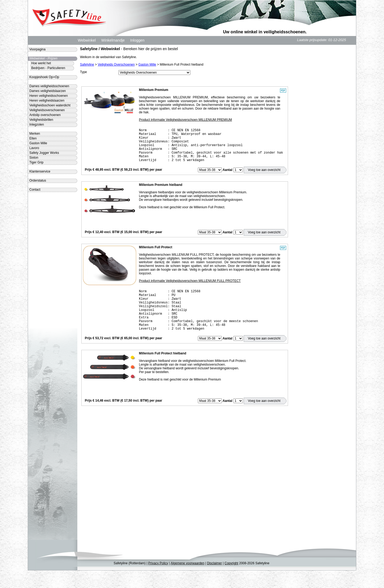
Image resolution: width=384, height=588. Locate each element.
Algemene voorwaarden (188, 581)
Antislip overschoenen (45, 115)
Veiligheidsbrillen (41, 120)
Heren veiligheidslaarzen (47, 101)
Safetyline (87, 65)
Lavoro (34, 148)
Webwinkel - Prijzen (43, 58)
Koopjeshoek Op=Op (44, 77)
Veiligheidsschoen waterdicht (50, 105)
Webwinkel (87, 40)
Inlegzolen (37, 125)
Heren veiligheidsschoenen (49, 96)
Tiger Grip (36, 162)
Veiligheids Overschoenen (116, 65)
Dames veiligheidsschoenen (49, 86)
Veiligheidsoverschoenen (47, 110)
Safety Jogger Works (44, 153)
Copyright (231, 581)
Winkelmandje (113, 40)
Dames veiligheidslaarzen (48, 91)
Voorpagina (37, 49)
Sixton (34, 158)
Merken (35, 134)
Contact (35, 190)
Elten (33, 138)
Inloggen (137, 40)
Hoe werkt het (41, 63)
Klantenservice (40, 171)
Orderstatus (38, 181)
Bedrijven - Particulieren (48, 68)
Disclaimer (214, 581)
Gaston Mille (147, 65)
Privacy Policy (158, 581)
